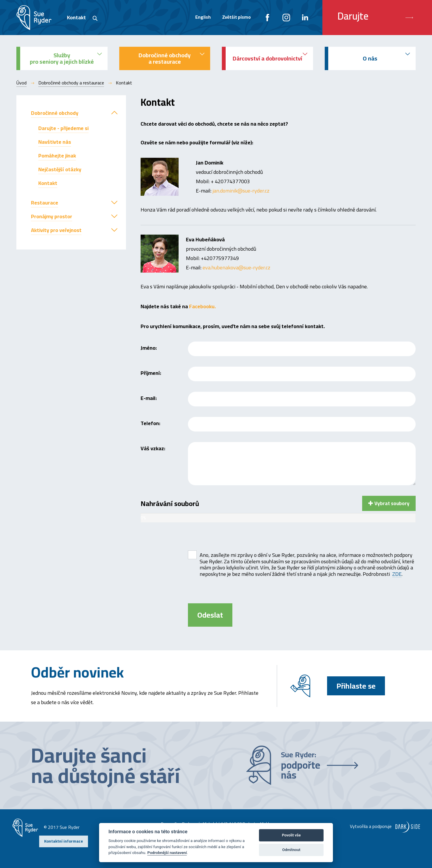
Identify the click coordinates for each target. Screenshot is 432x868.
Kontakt (76, 17)
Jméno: (149, 347)
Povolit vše (291, 835)
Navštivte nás (55, 142)
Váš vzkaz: (153, 447)
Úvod (21, 83)
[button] (114, 113)
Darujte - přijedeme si (63, 128)
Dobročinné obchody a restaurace (71, 83)
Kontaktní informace (64, 841)
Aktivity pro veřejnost (56, 230)
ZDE (397, 574)
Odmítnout (291, 850)
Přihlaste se (356, 686)
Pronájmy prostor (52, 216)
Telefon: (150, 422)
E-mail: (149, 397)
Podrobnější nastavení (167, 853)
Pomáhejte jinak (57, 156)
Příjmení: (151, 372)
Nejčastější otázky (60, 169)
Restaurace (45, 203)
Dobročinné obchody (55, 113)
